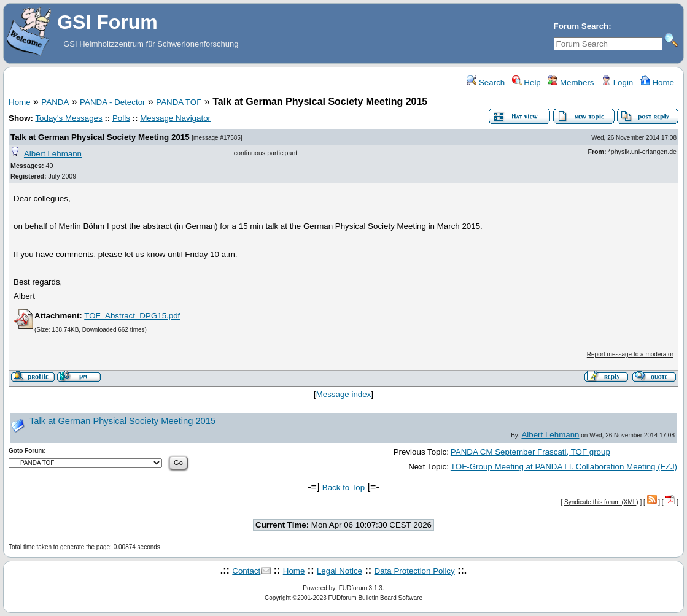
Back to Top (343, 487)
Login (617, 83)
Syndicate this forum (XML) (601, 502)
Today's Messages (68, 118)
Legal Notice (340, 571)
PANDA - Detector (112, 102)
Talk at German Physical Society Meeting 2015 (100, 137)
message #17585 (217, 138)
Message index (344, 394)
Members (571, 83)
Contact (246, 571)
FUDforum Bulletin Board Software (375, 598)
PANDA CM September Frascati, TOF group (530, 452)
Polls (121, 118)
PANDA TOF (179, 102)
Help (526, 83)
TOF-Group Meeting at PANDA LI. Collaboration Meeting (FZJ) (564, 467)
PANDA (55, 102)
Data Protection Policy (415, 571)
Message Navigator (175, 118)
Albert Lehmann (53, 154)
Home (657, 83)
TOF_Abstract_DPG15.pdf (132, 316)
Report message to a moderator (630, 354)
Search (486, 83)
